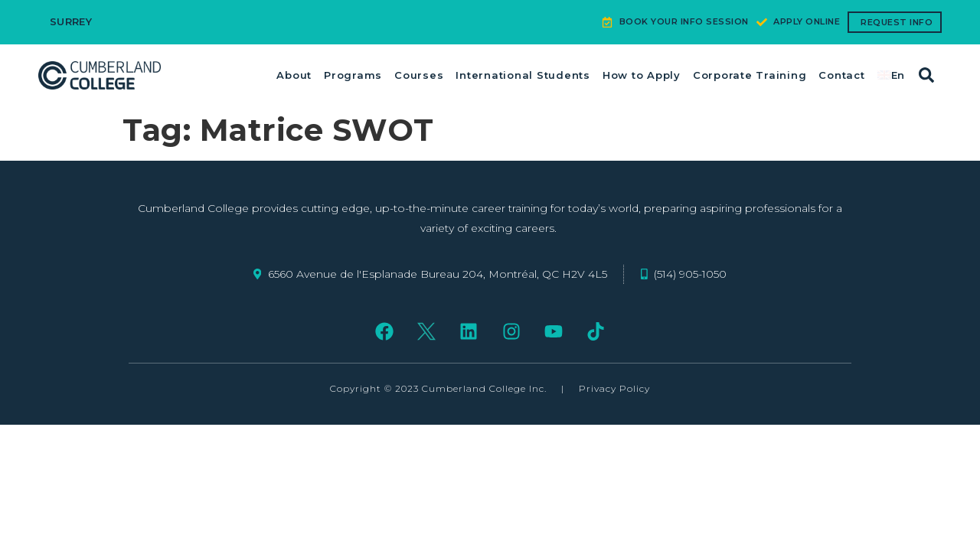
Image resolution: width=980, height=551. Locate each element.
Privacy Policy (614, 388)
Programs (353, 75)
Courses (419, 75)
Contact (841, 75)
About (294, 75)
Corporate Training (750, 75)
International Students (523, 75)
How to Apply (642, 75)
